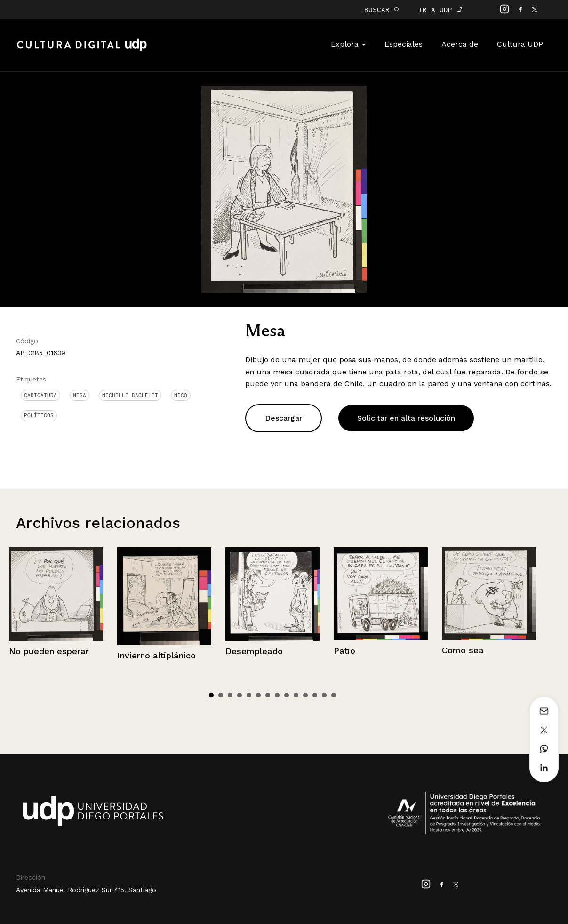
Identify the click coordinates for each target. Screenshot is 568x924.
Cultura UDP (520, 44)
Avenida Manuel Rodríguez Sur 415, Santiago (86, 890)
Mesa (80, 395)
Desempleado (254, 651)
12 (315, 695)
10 (296, 695)
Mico (181, 395)
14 (334, 695)
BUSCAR (382, 10)
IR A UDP (440, 10)
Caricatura (40, 395)
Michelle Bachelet (130, 395)
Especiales (404, 44)
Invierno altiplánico (156, 655)
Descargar (284, 418)
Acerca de (460, 44)
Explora (348, 44)
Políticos (39, 415)
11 (305, 695)
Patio (344, 651)
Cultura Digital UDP (82, 50)
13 (324, 695)
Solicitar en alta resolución (406, 418)
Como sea (463, 650)
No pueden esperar (49, 651)
